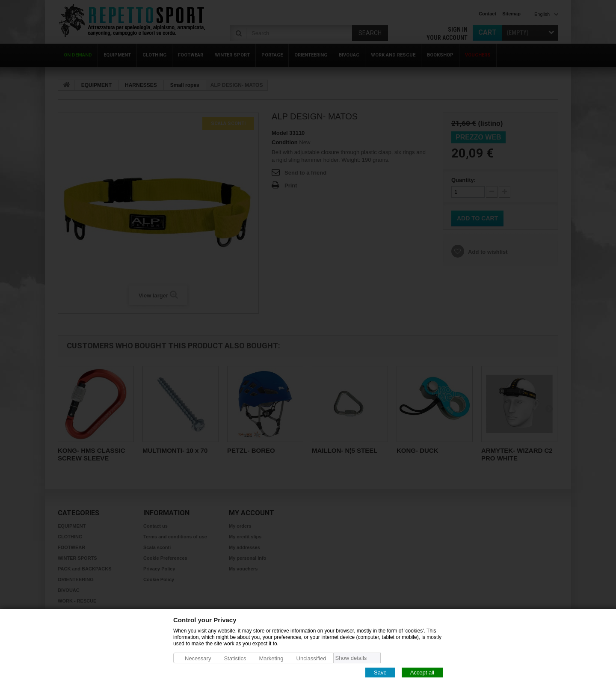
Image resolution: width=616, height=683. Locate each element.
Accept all (422, 672)
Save (380, 672)
